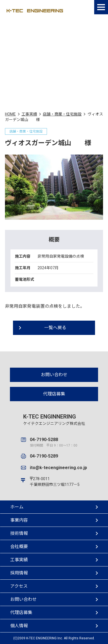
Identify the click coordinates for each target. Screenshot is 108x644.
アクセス (54, 586)
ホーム (54, 507)
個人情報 (54, 626)
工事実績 (29, 114)
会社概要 (54, 547)
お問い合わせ (54, 375)
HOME (10, 114)
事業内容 (54, 520)
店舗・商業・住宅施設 (62, 114)
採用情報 (54, 573)
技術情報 (54, 533)
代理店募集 (54, 394)
